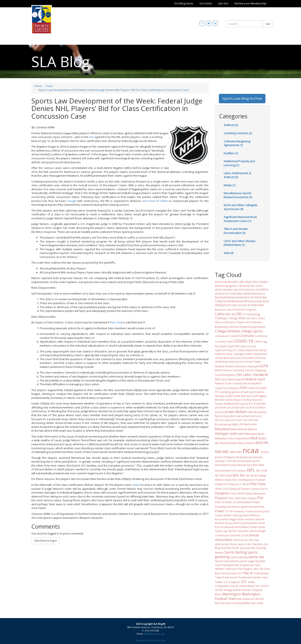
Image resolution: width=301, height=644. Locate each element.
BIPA (246, 301)
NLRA (229, 480)
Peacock (221, 498)
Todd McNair (261, 573)
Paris (234, 494)
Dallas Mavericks (248, 350)
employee (253, 366)
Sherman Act (240, 540)
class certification (225, 322)
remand (249, 519)
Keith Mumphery (257, 412)
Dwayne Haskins (225, 366)
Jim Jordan (234, 407)
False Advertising (231, 379)
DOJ (256, 358)
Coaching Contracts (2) (238, 133)
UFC (244, 582)
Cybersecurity (248, 346)
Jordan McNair (235, 412)
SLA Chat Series (230, 548)
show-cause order (241, 544)
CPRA (257, 342)
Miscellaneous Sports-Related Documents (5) (238, 195)
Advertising (221, 286)
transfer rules (260, 577)
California (222, 314)
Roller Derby (258, 527)
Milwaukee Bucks (255, 434)
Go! (268, 24)
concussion (222, 336)
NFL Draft (262, 471)
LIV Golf (248, 420)
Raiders (228, 515)
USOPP (219, 590)
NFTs (223, 476)
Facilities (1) (231, 153)
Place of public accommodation (234, 502)
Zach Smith (257, 603)
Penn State (234, 498)
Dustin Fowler (253, 362)
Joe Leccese (247, 407)
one (92, 137)
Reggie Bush (237, 519)
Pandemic (222, 493)
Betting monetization (238, 297)
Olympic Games (250, 489)
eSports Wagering (256, 370)
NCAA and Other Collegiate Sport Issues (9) (240, 207)
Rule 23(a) (116, 322)
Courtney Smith (224, 342)
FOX (243, 388)
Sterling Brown (230, 565)
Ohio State (258, 484)
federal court (255, 379)
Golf (255, 396)
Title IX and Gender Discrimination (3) (236, 231)
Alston (219, 289)
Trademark (245, 577)
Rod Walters (242, 527)
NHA (229, 476)
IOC (251, 404)
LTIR (241, 424)
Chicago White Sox (239, 318)
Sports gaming (239, 557)
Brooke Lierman (237, 305)
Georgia (220, 396)
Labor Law (234, 416)
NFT (217, 476)
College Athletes (228, 331)
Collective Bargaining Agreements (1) (237, 143)
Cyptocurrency (224, 350)
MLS (217, 443)
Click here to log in (45, 541)
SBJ (230, 531)
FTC (217, 392)
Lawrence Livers (234, 420)
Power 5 (221, 511)
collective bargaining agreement (247, 327)
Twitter (219, 582)
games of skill (240, 392)
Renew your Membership (251, 3)
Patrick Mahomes (255, 494)
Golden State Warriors (238, 396)
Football (253, 383)
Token (219, 577)
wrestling (238, 603)
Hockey (247, 400)
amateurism (222, 293)
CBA (233, 314)
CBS (239, 314)
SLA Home (206, 3)
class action (258, 318)
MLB (254, 438)
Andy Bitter (236, 293)
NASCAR (262, 443)
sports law (256, 557)
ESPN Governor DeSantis (230, 370)
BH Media (257, 297)
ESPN (264, 366)
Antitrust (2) (231, 125)
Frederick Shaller (257, 388)
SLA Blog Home (184, 3)
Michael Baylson (248, 429)
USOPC (265, 586)
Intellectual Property (236, 404)
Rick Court (240, 523)
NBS (240, 452)
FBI (243, 379)
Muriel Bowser (229, 443)
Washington (232, 594)
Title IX (247, 573)
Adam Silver (252, 282)
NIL (243, 475)
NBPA (233, 452)
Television (231, 569)
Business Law (223, 310)
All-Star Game (254, 286)
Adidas (264, 282)
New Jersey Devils (248, 465)
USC (258, 586)
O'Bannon (221, 484)
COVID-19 (243, 341)
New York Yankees (235, 471)
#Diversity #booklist (227, 282)
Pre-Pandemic (237, 511)
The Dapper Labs (248, 569)
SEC (234, 531)
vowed (136, 485)
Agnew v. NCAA (237, 286)
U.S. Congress (232, 582)
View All (228, 253)
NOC (235, 480)
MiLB (241, 434)
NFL (251, 470)
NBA (218, 452)
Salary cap (221, 531)
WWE (247, 603)
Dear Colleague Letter (239, 354)
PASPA (241, 494)
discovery (236, 358)
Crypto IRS (233, 346)
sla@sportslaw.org (154, 634)
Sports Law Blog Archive (242, 98)
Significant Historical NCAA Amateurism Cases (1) (240, 219)
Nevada (248, 457)
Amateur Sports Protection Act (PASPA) (246, 289)
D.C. (235, 350)
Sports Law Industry (227, 561)
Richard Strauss (224, 523)
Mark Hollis (250, 424)
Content (234, 336)
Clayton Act (243, 322)
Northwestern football (252, 480)
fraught (72, 201)
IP (255, 404)
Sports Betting (236, 552)
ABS (242, 282)
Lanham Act (248, 416)
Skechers (258, 544)
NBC (226, 452)
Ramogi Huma (242, 515)
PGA (260, 498)
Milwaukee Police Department (232, 438)
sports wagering (249, 561)
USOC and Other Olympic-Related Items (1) (240, 243)
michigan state (226, 434)
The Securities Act (231, 573)
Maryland (222, 429)
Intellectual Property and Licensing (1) (239, 163)
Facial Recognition (225, 375)
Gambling (226, 392)
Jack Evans (221, 407)
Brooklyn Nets (256, 305)
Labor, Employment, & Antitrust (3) (237, 175)
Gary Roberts (257, 392)
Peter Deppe (249, 498)
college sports (252, 331)
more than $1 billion (155, 201)
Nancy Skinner (246, 443)
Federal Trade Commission (231, 383)
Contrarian (261, 336)
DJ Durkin (248, 358)
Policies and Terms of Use (151, 640)
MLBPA (262, 438)
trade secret (230, 577)
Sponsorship (248, 548)
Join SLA (223, 3)
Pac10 (264, 489)
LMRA (235, 424)
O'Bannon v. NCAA (238, 484)
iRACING (261, 404)
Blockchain (256, 301)
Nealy (240, 457)
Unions (235, 586)
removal (259, 519)
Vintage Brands (233, 590)
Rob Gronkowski (225, 527)
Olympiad (234, 489)
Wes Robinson (246, 599)
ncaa (251, 450)
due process (237, 362)
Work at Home (223, 603)
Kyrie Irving (221, 416)
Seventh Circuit (240, 535)
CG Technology (252, 314)
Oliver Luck (221, 489)
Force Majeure (231, 388)
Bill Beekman (235, 301)
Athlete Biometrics (254, 293)
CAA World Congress (244, 310)
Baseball (220, 297)
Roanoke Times (256, 523)
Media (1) (229, 185)
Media (234, 429)
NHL (236, 475)
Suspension (247, 565)
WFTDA (259, 599)
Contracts (247, 336)
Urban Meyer (247, 586)
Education (241, 366)
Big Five (223, 301)
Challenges (221, 318)
